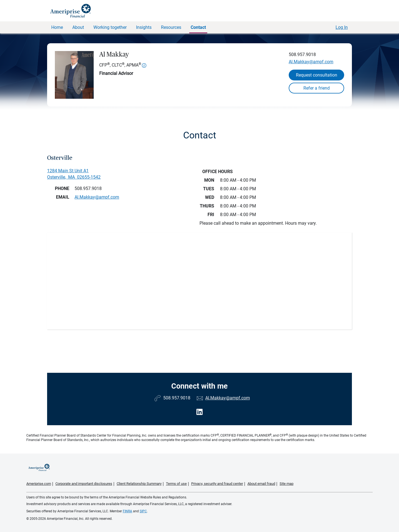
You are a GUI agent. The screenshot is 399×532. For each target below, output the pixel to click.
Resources (171, 27)
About (78, 27)
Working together (110, 27)
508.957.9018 (302, 55)
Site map (287, 484)
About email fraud (261, 484)
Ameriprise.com (39, 484)
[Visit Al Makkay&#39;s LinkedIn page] (199, 412)
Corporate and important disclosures (84, 484)
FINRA (127, 511)
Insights (144, 27)
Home (57, 27)
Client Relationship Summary (139, 484)
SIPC (143, 511)
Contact (198, 27)
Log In (342, 27)
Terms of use (176, 484)
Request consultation (317, 75)
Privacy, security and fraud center (217, 484)
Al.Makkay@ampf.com (311, 62)
